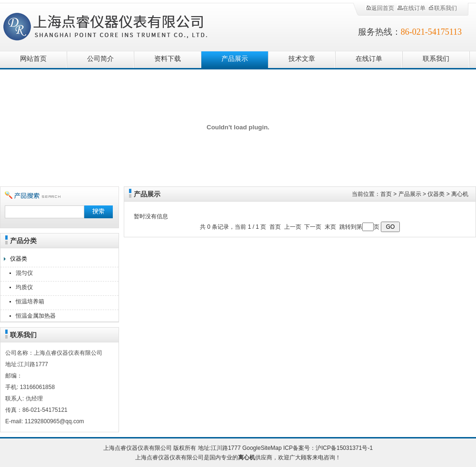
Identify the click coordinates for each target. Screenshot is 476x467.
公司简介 (100, 59)
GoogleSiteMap (262, 448)
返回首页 (380, 8)
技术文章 (302, 59)
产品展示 (235, 59)
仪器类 (19, 259)
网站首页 (33, 59)
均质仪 (24, 287)
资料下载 (168, 59)
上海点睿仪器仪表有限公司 (113, 25)
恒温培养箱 (30, 302)
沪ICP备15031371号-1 (344, 448)
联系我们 (443, 8)
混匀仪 (24, 273)
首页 (386, 194)
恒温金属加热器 (36, 316)
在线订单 (411, 8)
